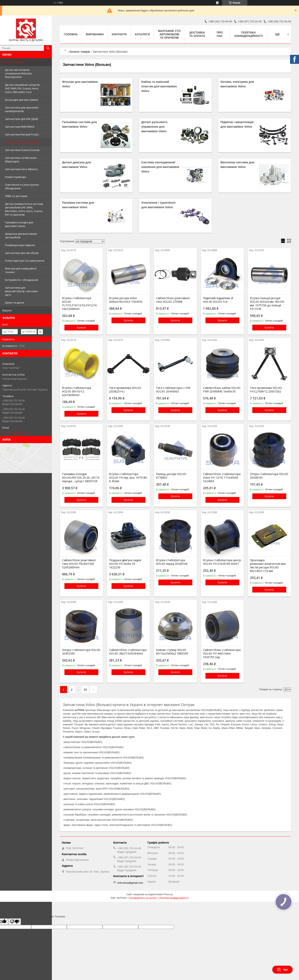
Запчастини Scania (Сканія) (22, 150)
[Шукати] (48, 48)
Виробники (95, 34)
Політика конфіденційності (249, 34)
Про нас (220, 34)
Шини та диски (14, 303)
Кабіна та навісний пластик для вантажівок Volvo (159, 86)
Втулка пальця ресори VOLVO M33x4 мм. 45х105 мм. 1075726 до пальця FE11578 (267, 304)
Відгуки (7, 310)
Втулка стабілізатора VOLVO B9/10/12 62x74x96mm (77, 391)
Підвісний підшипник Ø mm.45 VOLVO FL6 (218, 300)
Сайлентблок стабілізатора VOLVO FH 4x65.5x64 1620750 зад (222, 654)
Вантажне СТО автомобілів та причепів (169, 34)
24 (85, 690)
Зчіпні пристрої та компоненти (25, 261)
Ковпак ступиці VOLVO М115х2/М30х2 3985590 (172, 652)
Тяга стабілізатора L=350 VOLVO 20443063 (173, 390)
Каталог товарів (13, 62)
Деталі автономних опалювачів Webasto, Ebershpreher (19, 73)
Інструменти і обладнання (22, 280)
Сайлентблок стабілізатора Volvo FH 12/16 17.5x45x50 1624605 (222, 478)
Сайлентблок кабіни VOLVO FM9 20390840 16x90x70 (222, 390)
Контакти (119, 34)
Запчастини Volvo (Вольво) (22, 142)
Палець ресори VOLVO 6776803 (171, 476)
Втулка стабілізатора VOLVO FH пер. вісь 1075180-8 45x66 (128, 478)
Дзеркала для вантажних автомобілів (21, 236)
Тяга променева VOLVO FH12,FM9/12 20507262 (266, 390)
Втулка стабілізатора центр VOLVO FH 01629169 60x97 (222, 562)
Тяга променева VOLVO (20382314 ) (125, 390)
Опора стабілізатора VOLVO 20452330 (81, 652)
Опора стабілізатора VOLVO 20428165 (269, 476)
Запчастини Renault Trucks (22, 134)
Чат (282, 970)
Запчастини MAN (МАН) (20, 127)
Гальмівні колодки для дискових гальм (19, 224)
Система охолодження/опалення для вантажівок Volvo (160, 167)
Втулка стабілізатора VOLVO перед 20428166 (172, 562)
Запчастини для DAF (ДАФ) (22, 119)
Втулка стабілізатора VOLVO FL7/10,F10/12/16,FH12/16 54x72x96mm (79, 304)
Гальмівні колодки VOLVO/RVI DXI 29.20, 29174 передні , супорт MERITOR (81, 478)
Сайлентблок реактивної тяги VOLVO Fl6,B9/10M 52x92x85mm (79, 564)
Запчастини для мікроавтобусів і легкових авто (21, 291)
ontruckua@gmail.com (16, 432)
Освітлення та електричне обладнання (22, 186)
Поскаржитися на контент (143, 898)
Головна (71, 34)
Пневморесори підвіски (20, 245)
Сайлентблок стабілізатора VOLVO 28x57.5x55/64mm (128, 652)
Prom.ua (168, 894)
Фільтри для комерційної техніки (21, 270)
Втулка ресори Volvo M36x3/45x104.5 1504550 (126, 300)
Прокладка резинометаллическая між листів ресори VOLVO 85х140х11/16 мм (268, 566)
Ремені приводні (16, 177)
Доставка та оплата (197, 34)
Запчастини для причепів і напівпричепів (22, 109)
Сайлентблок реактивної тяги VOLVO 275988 (173, 300)
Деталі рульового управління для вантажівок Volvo (154, 127)
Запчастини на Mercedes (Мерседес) (21, 160)
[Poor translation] (15, 922)
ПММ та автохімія (16, 196)
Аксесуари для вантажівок (22, 100)
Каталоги (142, 34)
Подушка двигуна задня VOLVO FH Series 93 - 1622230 (125, 564)
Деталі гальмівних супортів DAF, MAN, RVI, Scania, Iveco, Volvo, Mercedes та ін (22, 88)
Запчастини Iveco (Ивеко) (21, 169)
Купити (81, 327)
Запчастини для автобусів (22, 253)
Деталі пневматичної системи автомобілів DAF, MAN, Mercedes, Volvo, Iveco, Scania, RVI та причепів (24, 209)
